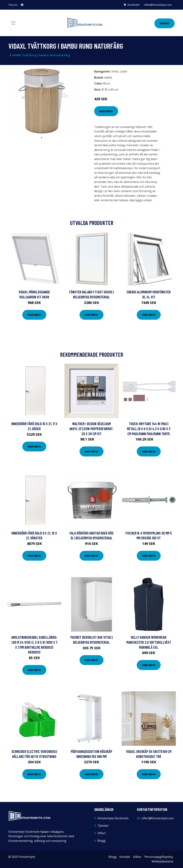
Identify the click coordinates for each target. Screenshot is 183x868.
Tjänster (103, 826)
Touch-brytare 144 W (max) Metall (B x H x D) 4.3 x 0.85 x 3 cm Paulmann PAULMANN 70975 (149, 429)
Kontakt (125, 857)
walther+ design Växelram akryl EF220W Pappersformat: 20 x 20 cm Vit (91, 429)
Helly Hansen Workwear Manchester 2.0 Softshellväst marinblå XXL (149, 642)
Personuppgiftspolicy (159, 857)
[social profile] (22, 5)
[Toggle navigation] (13, 23)
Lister (124, 71)
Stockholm (133, 5)
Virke (115, 71)
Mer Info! (106, 111)
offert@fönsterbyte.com (158, 5)
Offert (165, 23)
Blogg (101, 841)
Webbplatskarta (162, 861)
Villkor (137, 857)
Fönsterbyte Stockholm (113, 818)
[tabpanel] (41, 101)
